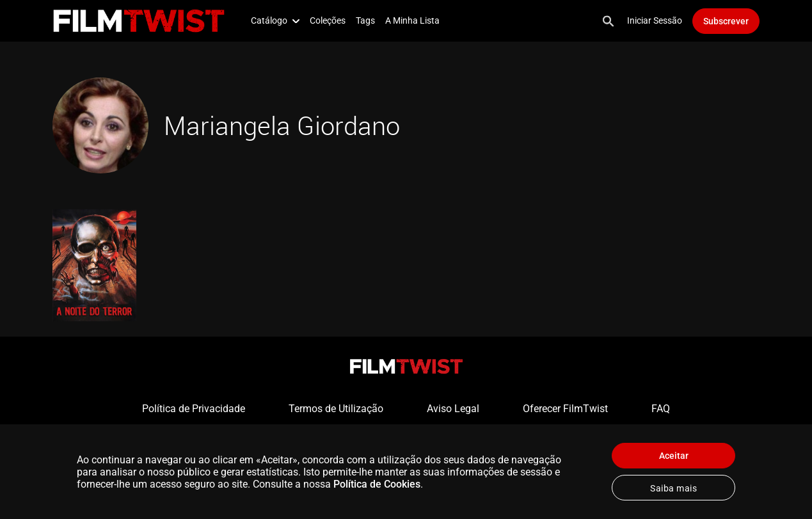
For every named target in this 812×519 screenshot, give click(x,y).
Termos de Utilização (336, 409)
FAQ (661, 409)
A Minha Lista (412, 20)
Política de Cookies (377, 484)
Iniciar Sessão (655, 20)
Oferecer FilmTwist (565, 409)
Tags (365, 20)
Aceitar (674, 456)
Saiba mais (673, 488)
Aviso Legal (453, 409)
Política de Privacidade (194, 409)
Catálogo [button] (275, 20)
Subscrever (726, 21)
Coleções (328, 20)
